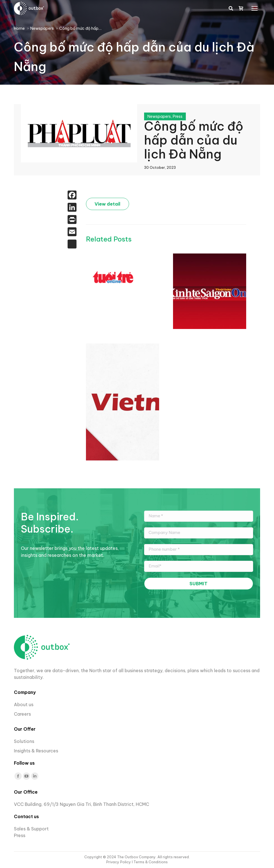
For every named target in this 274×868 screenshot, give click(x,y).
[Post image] (114, 277)
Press (178, 116)
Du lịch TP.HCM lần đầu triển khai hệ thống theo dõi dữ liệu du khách (156, 287)
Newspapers (159, 116)
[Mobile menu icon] (255, 8)
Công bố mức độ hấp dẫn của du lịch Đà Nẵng (194, 140)
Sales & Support (31, 829)
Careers (23, 714)
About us (24, 704)
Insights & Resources (36, 751)
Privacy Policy (119, 862)
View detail (108, 204)
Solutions (24, 741)
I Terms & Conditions (150, 862)
